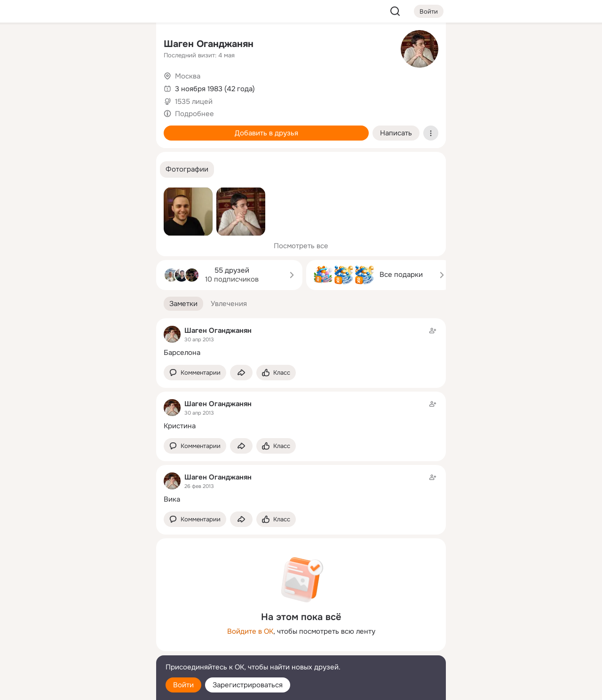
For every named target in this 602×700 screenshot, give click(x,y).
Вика (172, 499)
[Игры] (128, 128)
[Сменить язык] (87, 648)
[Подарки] (45, 128)
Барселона (182, 353)
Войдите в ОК (250, 631)
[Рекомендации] (87, 169)
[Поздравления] (87, 128)
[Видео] (128, 87)
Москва (188, 76)
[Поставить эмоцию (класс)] (276, 373)
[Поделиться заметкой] (241, 373)
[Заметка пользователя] (301, 342)
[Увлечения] (87, 45)
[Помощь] (45, 169)
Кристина (180, 426)
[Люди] (87, 87)
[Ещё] (87, 627)
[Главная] (45, 45)
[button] (187, 169)
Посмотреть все (301, 246)
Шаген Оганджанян (209, 44)
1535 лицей (194, 102)
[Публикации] (45, 87)
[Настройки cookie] (87, 688)
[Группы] (128, 45)
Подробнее (194, 114)
